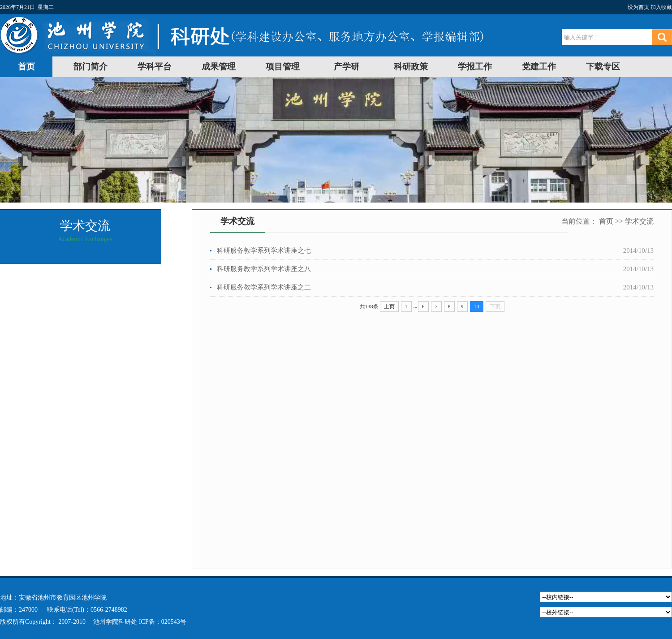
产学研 (347, 67)
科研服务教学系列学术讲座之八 (264, 269)
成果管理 (219, 67)
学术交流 (639, 221)
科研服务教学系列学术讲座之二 (264, 287)
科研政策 (411, 67)
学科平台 (155, 67)
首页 (26, 67)
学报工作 (475, 67)
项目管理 (283, 67)
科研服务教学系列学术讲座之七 (264, 250)
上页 (389, 307)
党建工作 (539, 67)
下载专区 (603, 67)
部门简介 (90, 67)
